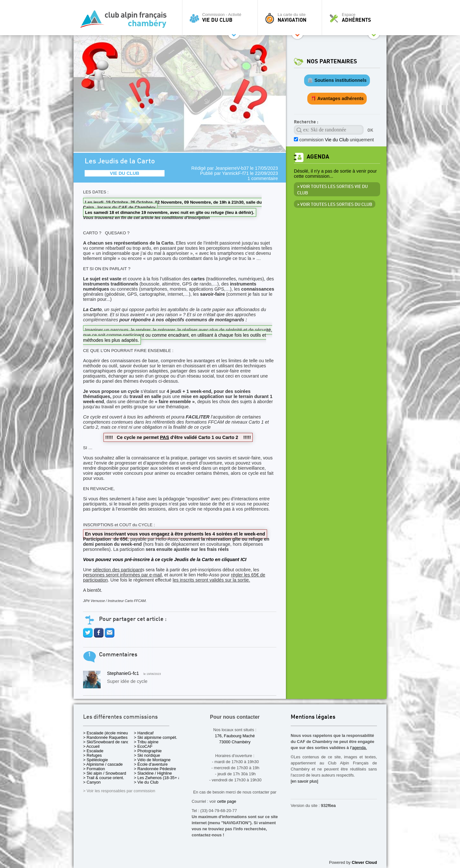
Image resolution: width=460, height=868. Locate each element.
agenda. (359, 748)
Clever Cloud (364, 862)
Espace (356, 18)
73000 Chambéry (235, 742)
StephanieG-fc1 (123, 673)
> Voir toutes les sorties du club (335, 205)
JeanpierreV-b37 (232, 168)
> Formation (94, 769)
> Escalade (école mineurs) (108, 733)
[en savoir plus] (304, 781)
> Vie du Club (146, 782)
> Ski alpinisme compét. (156, 737)
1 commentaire (263, 178)
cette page (227, 801)
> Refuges (92, 755)
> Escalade (93, 751)
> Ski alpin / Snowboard (105, 773)
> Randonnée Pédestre (155, 769)
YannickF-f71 (235, 173)
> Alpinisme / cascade (103, 764)
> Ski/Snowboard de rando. (108, 742)
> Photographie (148, 751)
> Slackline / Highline (153, 773)
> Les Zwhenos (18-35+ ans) (160, 778)
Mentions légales (313, 717)
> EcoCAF (143, 746)
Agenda (318, 157)
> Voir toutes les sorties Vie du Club (332, 190)
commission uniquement (337, 140)
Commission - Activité (222, 18)
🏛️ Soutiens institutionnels (337, 80)
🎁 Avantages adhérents (337, 98)
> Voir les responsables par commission (119, 791)
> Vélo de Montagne (152, 760)
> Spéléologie (96, 760)
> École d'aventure (151, 764)
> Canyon (92, 782)
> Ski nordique (147, 755)
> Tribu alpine (146, 742)
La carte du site (291, 18)
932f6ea (328, 805)
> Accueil (91, 746)
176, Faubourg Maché (235, 736)
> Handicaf (144, 733)
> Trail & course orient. (103, 778)
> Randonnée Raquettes (105, 737)
